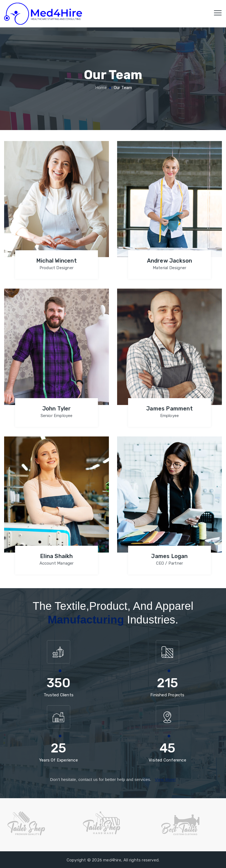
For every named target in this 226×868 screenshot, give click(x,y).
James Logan (169, 556)
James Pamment (169, 409)
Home (100, 88)
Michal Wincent (56, 261)
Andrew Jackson (170, 261)
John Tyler (57, 409)
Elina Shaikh (56, 556)
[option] (38, 823)
